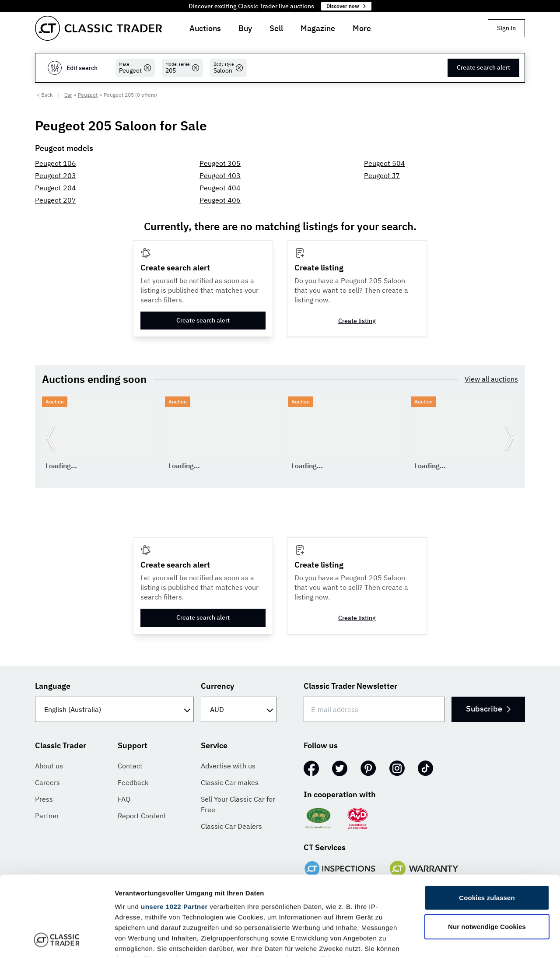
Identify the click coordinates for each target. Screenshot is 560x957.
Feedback (133, 782)
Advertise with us (228, 766)
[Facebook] (311, 768)
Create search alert (483, 67)
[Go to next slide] (509, 438)
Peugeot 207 (56, 200)
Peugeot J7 (382, 175)
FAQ (124, 799)
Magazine (318, 28)
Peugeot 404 (220, 188)
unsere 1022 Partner (174, 832)
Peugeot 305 (220, 163)
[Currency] (239, 709)
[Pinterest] (368, 768)
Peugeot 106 (56, 163)
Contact (130, 766)
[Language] (114, 709)
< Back (45, 95)
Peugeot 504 (385, 163)
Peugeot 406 (220, 200)
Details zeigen (465, 940)
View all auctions (491, 379)
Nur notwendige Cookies (487, 852)
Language (53, 686)
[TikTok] (425, 768)
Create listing (357, 321)
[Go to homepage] (98, 28)
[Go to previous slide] (51, 438)
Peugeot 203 (56, 175)
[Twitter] (340, 768)
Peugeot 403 (220, 175)
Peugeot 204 (56, 188)
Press (44, 799)
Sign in (506, 28)
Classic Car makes (230, 782)
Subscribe (488, 709)
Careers (47, 782)
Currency (217, 686)
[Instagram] (397, 768)
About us (49, 766)
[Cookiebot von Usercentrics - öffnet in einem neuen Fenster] (57, 940)
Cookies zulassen (487, 823)
